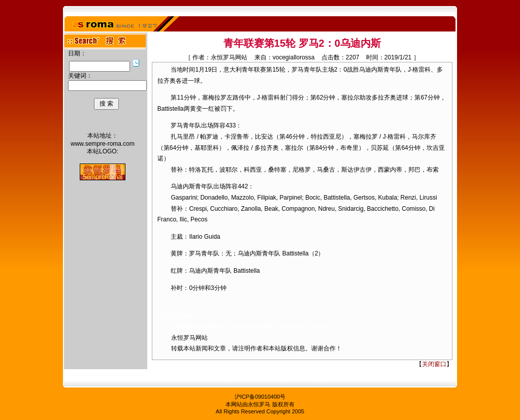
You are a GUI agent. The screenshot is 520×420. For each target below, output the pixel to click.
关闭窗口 (434, 364)
